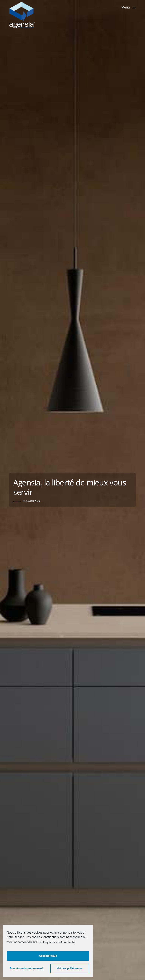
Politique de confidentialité (57, 942)
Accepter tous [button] (48, 956)
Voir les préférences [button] (70, 968)
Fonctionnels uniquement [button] (26, 968)
